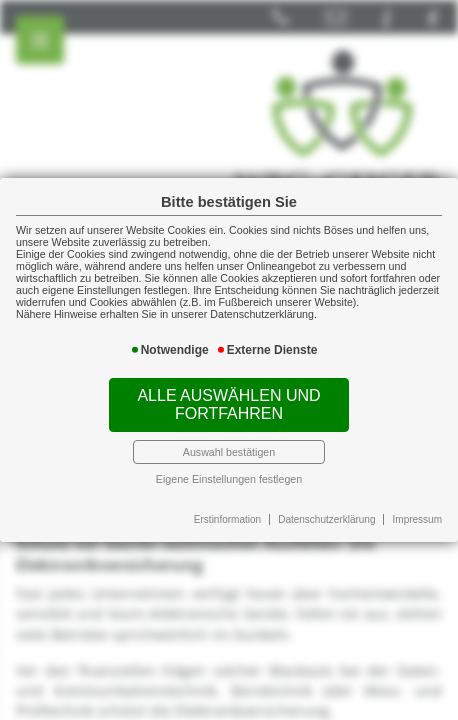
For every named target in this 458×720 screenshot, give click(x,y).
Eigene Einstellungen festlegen (229, 479)
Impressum (417, 519)
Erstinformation (227, 519)
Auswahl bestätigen (229, 452)
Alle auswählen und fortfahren (228, 404)
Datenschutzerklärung (326, 519)
